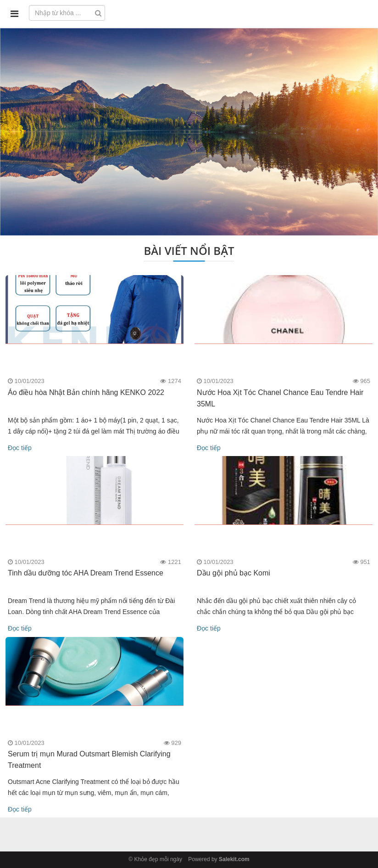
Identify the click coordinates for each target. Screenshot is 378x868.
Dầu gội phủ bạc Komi (233, 573)
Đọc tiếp (20, 448)
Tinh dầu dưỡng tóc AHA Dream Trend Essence (86, 573)
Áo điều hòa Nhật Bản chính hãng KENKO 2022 (86, 392)
